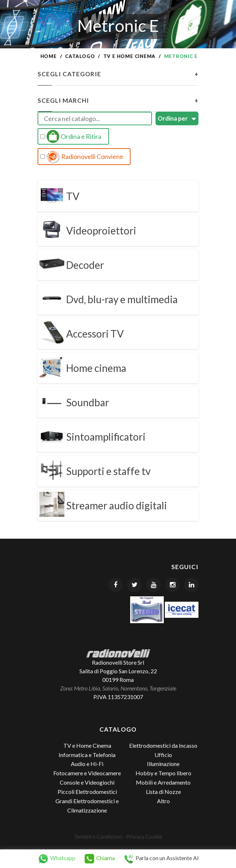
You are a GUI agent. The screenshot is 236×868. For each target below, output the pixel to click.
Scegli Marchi (118, 101)
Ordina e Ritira (71, 136)
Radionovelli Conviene (82, 157)
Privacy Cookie (144, 837)
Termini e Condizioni (98, 837)
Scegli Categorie (118, 74)
